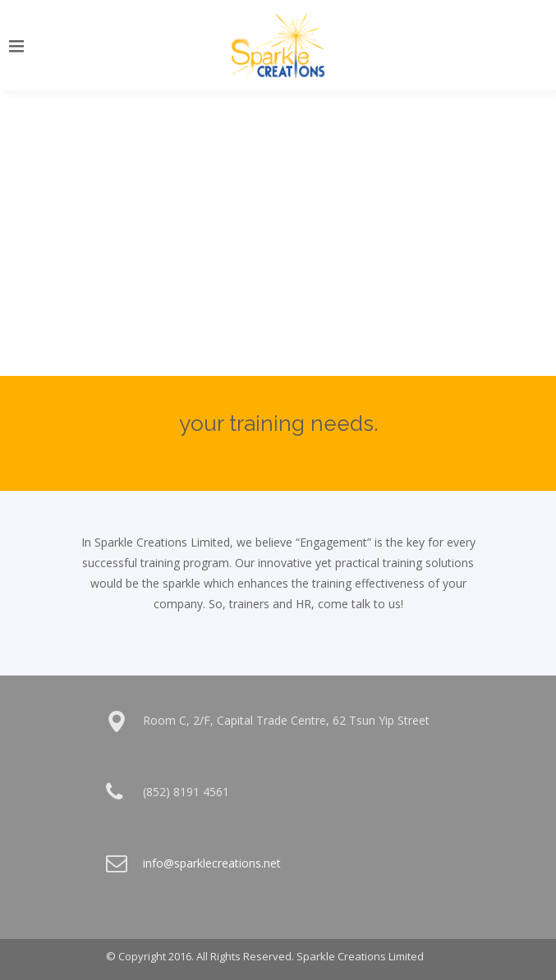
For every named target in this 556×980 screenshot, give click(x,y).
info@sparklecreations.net (212, 863)
